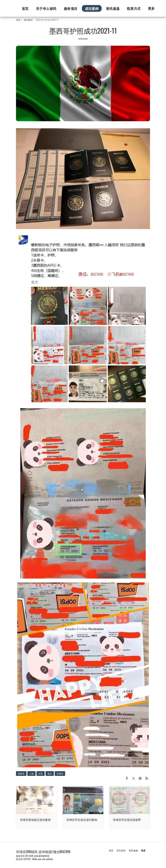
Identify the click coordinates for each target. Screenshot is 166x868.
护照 (41, 774)
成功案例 (28, 20)
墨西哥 (21, 774)
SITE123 (27, 859)
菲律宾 (60, 774)
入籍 (31, 774)
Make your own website (43, 859)
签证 (50, 774)
